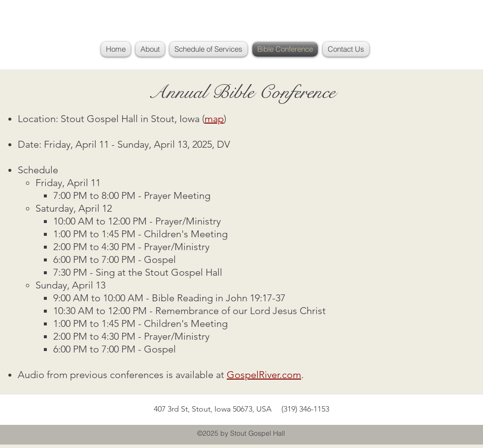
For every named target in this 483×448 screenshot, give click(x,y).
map (214, 119)
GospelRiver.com (264, 375)
